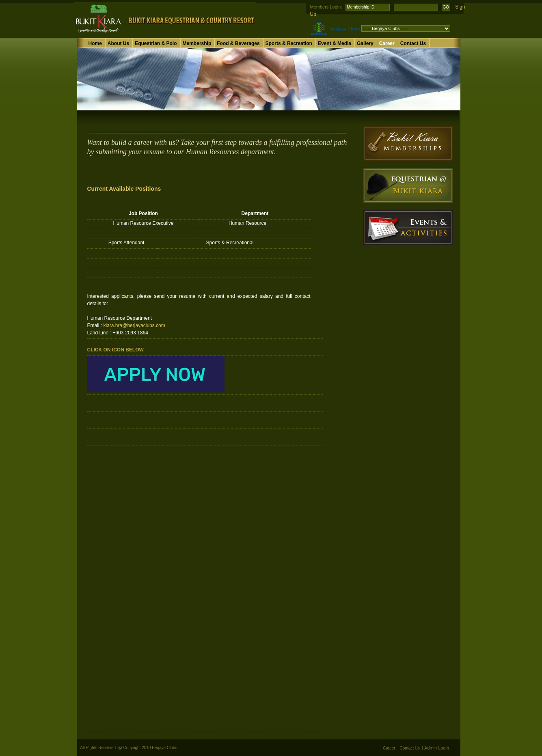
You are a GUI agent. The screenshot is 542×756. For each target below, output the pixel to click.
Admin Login (437, 748)
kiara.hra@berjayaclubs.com (134, 325)
